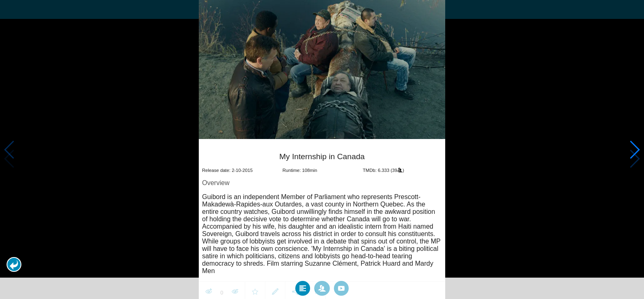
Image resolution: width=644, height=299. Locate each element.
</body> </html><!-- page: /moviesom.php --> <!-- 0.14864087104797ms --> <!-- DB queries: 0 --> (322, 149)
